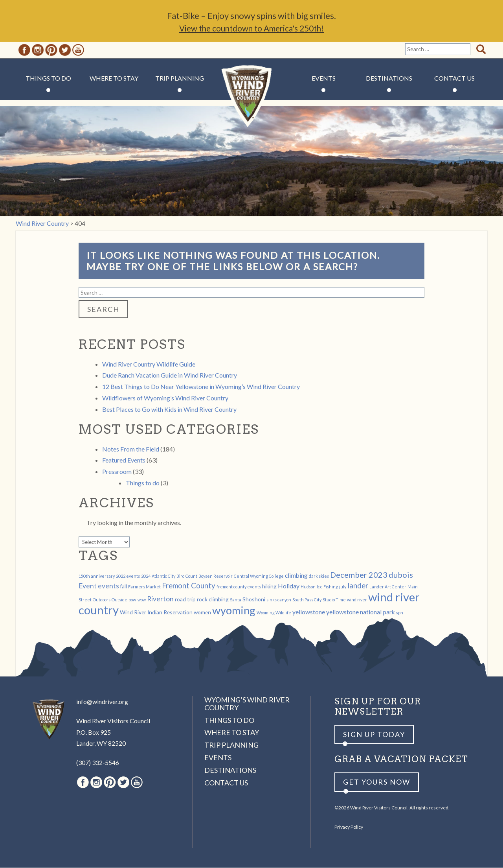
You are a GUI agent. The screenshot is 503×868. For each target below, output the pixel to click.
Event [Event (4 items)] (88, 586)
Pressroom (117, 472)
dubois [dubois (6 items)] (401, 575)
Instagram (38, 50)
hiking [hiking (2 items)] (269, 587)
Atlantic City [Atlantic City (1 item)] (163, 576)
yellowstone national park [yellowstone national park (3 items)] (361, 612)
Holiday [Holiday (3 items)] (289, 586)
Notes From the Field (131, 449)
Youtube (78, 50)
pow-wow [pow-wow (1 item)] (137, 600)
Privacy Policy (349, 827)
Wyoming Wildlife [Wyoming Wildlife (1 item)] (274, 613)
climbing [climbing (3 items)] (296, 576)
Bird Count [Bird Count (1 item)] (187, 576)
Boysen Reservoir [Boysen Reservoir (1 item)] (216, 576)
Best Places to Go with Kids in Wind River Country (169, 410)
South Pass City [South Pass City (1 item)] (307, 600)
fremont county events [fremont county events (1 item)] (239, 587)
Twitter (65, 50)
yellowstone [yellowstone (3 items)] (309, 612)
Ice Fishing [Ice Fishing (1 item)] (327, 587)
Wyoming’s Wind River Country (247, 704)
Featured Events (124, 460)
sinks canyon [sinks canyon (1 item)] (279, 600)
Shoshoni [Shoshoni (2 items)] (254, 600)
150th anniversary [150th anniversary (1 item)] (97, 576)
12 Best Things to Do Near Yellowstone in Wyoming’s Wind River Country (201, 387)
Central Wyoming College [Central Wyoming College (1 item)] (259, 576)
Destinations (389, 78)
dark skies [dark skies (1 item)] (319, 576)
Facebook (24, 50)
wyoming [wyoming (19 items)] (234, 611)
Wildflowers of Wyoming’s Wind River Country (165, 398)
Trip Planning (180, 78)
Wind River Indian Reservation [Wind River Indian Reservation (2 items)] (156, 613)
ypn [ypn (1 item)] (400, 613)
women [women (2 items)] (202, 613)
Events (324, 78)
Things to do (143, 483)
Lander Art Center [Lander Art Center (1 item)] (388, 587)
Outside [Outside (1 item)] (119, 600)
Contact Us (454, 78)
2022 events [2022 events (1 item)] (128, 576)
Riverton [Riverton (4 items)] (160, 599)
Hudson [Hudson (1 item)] (308, 587)
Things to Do (48, 78)
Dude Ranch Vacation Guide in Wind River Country (170, 375)
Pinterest (51, 50)
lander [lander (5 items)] (358, 586)
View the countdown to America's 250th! (251, 29)
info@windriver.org (102, 702)
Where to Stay (114, 78)
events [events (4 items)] (108, 586)
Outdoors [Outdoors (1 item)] (102, 600)
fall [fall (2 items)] (124, 587)
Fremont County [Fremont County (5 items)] (189, 586)
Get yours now (377, 782)
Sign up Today (374, 735)
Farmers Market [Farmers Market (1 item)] (144, 587)
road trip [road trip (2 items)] (185, 600)
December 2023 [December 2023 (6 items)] (359, 575)
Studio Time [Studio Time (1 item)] (334, 600)
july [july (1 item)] (343, 587)
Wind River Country (252, 102)
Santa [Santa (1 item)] (236, 600)
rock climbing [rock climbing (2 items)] (213, 600)
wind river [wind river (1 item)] (357, 600)
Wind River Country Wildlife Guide (149, 364)
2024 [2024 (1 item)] (146, 576)
